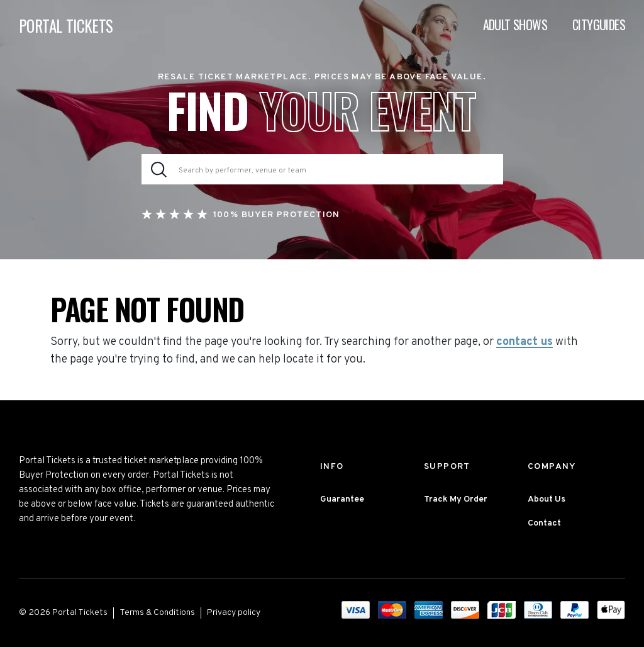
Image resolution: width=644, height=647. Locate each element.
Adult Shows (515, 25)
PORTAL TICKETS (66, 26)
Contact (544, 523)
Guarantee (342, 499)
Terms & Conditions (157, 613)
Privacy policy (234, 613)
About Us (547, 499)
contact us (525, 342)
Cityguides (599, 25)
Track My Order (456, 499)
